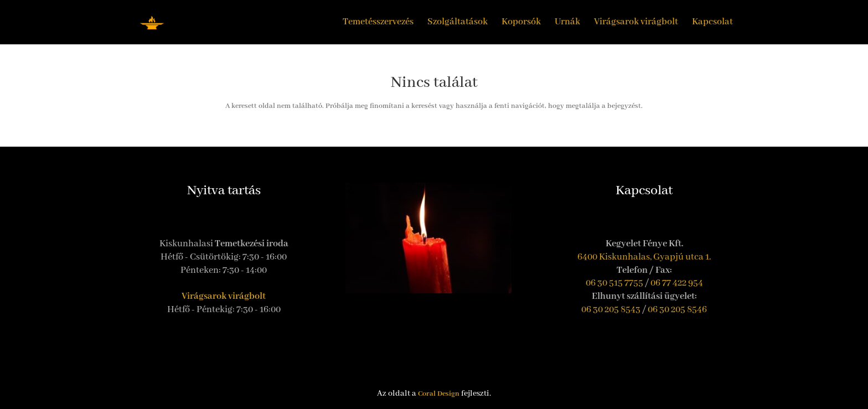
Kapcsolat (712, 23)
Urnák (567, 23)
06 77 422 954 (677, 283)
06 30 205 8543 (611, 310)
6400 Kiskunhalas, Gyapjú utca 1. (644, 257)
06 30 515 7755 (614, 283)
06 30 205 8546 (677, 310)
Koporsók (521, 23)
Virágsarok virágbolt (636, 23)
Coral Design (439, 394)
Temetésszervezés (378, 23)
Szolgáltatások (458, 23)
